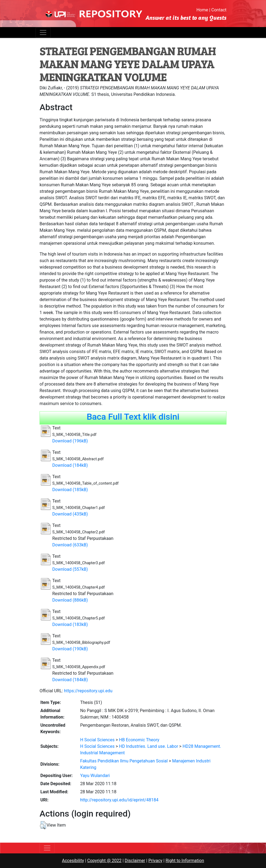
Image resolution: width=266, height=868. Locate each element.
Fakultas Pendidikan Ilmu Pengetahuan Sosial (124, 761)
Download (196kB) (70, 441)
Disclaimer (135, 861)
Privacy (155, 861)
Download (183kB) (70, 624)
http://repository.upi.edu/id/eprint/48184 (119, 800)
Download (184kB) (70, 465)
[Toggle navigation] (43, 32)
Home (202, 10)
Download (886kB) (70, 600)
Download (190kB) (70, 649)
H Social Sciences (97, 740)
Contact (219, 10)
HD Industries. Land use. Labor (148, 746)
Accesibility (73, 861)
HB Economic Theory (139, 740)
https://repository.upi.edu (88, 691)
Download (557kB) (70, 569)
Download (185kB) (70, 490)
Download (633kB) (70, 545)
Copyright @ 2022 (104, 861)
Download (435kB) (70, 514)
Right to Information (185, 861)
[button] (43, 825)
